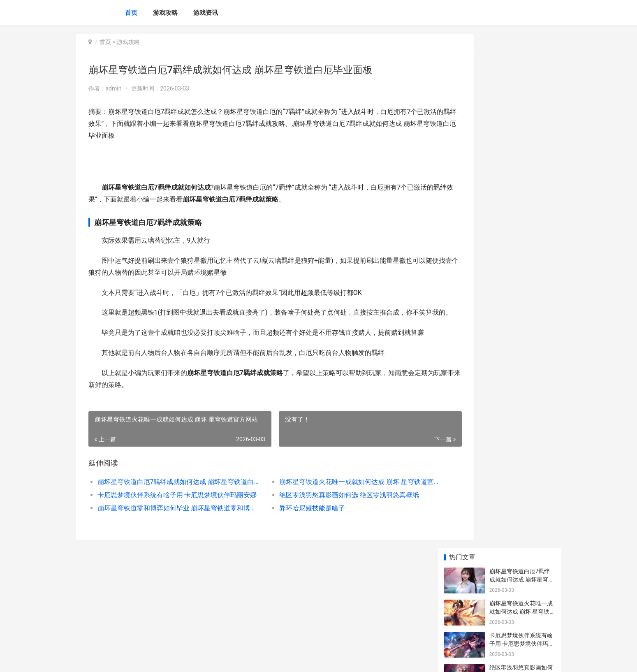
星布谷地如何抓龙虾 (515, 310)
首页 (131, 13)
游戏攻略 (165, 13)
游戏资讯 (206, 13)
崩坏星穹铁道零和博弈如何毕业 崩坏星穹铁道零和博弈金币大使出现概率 (169, 532)
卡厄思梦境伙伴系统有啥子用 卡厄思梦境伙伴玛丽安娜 (169, 519)
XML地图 (228, 659)
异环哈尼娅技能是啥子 (290, 532)
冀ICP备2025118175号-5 (190, 659)
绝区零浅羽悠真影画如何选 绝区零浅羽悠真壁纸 (327, 519)
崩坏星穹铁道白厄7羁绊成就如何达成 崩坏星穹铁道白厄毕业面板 (169, 506)
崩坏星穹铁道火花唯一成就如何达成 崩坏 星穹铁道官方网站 (329, 506)
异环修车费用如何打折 (518, 342)
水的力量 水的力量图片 (519, 594)
